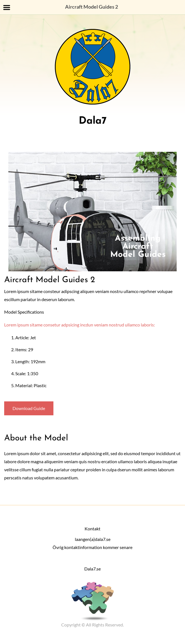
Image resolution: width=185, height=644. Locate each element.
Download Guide (29, 408)
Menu (7, 8)
